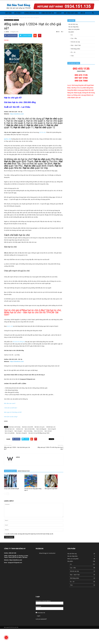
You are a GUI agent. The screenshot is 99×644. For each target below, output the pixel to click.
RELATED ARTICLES (10, 471)
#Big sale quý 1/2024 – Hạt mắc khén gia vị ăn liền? (17, 448)
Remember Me (40, 613)
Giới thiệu (9, 13)
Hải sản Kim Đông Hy (19, 342)
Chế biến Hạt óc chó (51, 427)
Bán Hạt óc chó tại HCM (28, 427)
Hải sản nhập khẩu (73, 27)
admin (7, 32)
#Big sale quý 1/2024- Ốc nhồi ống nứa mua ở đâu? (50, 448)
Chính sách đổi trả (48, 13)
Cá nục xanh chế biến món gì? (11, 489)
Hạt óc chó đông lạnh (41, 429)
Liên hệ (83, 13)
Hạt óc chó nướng (28, 431)
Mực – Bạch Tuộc (76, 45)
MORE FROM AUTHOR (24, 471)
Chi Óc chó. (43, 132)
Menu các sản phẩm (13, 18)
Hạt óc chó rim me (38, 431)
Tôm (72, 56)
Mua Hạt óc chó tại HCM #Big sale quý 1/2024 (39, 433)
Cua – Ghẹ (74, 38)
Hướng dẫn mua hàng (32, 13)
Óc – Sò (73, 52)
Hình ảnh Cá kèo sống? (11, 417)
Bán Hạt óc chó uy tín (40, 427)
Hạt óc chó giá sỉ (18, 431)
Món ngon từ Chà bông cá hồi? (13, 412)
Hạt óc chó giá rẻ (9, 431)
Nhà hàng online (76, 49)
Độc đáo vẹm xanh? (10, 403)
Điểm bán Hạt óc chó (10, 429)
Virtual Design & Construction (47, 553)
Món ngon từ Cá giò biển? (51, 489)
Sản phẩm (18, 13)
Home (6, 18)
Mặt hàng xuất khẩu (71, 13)
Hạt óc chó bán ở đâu (30, 429)
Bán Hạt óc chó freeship (15, 427)
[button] (93, 13)
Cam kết (59, 13)
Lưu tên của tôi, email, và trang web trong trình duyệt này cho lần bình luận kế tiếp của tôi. (29, 534)
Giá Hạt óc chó (20, 429)
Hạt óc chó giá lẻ (52, 429)
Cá (72, 35)
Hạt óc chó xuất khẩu (10, 433)
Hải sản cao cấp (75, 42)
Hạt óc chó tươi (48, 431)
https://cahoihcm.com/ (17, 114)
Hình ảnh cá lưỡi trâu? (11, 408)
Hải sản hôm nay (73, 24)
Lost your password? (41, 619)
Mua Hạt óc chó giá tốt (21, 433)
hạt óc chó (10, 326)
